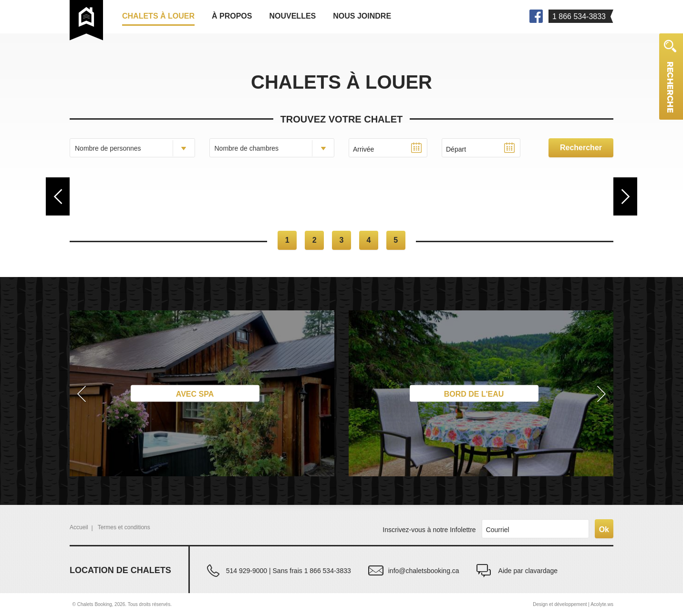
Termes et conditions (124, 527)
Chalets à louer (158, 16)
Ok (604, 529)
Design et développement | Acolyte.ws (573, 604)
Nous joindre (362, 16)
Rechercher (581, 148)
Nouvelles (292, 16)
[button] (80, 393)
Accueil (79, 527)
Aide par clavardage (528, 570)
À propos (232, 16)
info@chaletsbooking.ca (424, 570)
